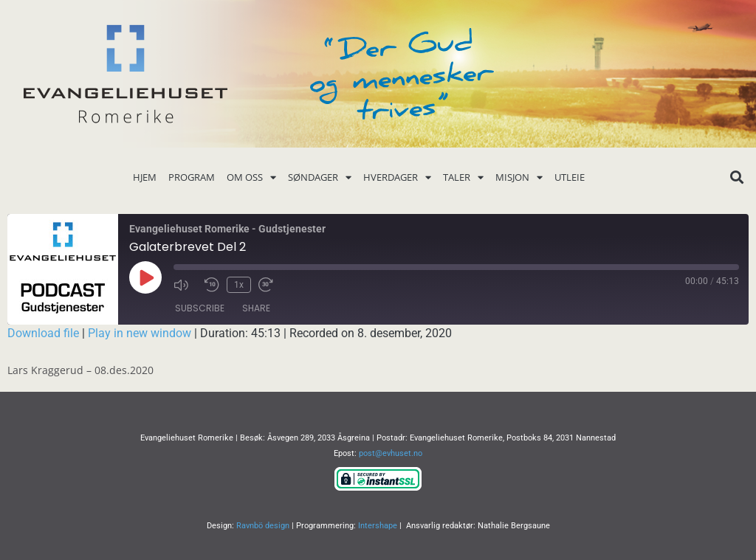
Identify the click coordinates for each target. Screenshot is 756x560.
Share (256, 308)
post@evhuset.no (391, 453)
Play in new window (140, 333)
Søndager (320, 177)
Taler (463, 177)
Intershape (378, 526)
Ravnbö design (263, 526)
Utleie (570, 177)
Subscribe (200, 308)
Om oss (251, 177)
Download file (43, 333)
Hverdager (397, 177)
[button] (737, 177)
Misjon (519, 177)
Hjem (145, 177)
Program (192, 177)
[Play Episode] (145, 277)
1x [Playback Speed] (239, 285)
